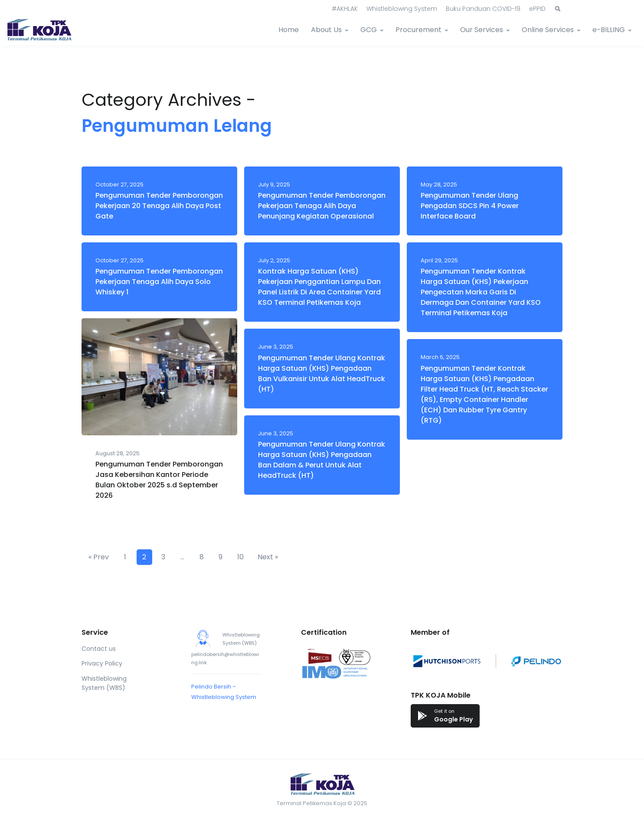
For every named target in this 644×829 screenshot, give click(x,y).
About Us (326, 30)
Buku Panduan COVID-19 (483, 9)
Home (289, 30)
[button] (558, 9)
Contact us (99, 649)
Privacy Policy (102, 663)
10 (240, 557)
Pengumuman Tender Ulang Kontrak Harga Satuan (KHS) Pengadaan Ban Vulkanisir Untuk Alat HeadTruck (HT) (322, 374)
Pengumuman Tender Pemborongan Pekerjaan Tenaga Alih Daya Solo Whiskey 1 (159, 282)
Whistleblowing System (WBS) (104, 683)
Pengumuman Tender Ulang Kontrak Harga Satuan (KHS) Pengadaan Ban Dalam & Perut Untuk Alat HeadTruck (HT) (322, 460)
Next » (268, 557)
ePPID (537, 9)
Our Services (482, 30)
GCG (369, 30)
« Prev (99, 557)
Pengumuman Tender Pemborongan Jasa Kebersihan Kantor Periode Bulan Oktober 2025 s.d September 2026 (159, 480)
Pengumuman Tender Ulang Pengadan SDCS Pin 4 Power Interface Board (470, 206)
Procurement (418, 30)
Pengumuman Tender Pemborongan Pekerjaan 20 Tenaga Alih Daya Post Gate (159, 206)
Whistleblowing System (402, 9)
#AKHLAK (345, 9)
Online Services (548, 30)
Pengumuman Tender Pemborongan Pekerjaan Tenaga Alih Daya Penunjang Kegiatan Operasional (322, 206)
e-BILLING (609, 30)
